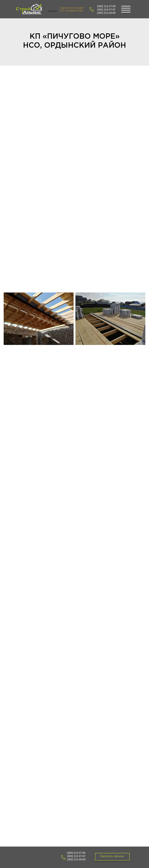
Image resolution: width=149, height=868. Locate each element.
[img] (29, 10)
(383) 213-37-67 (106, 10)
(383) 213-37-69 (106, 6)
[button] (112, 857)
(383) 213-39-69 (106, 13)
